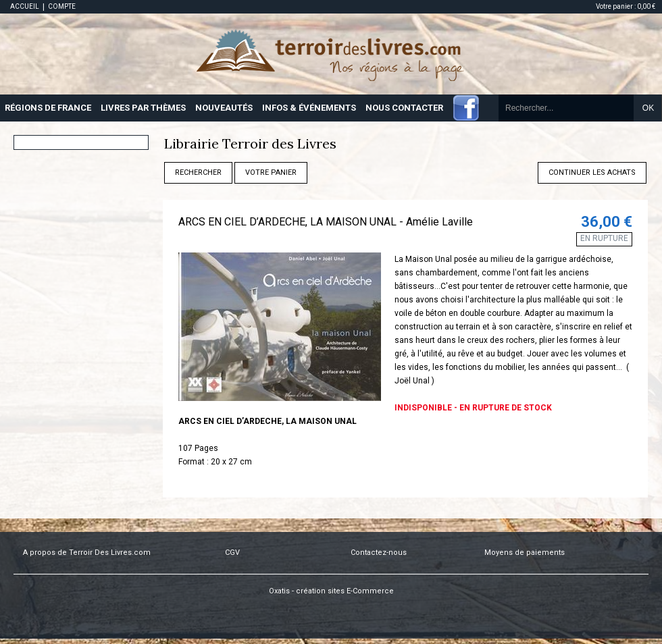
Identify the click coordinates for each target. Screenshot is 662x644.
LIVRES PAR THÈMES (143, 108)
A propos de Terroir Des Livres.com (87, 553)
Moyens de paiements (525, 553)
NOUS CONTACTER (404, 108)
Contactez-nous (379, 553)
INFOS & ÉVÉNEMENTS (309, 108)
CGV (232, 553)
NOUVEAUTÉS (224, 108)
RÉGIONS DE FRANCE (48, 108)
